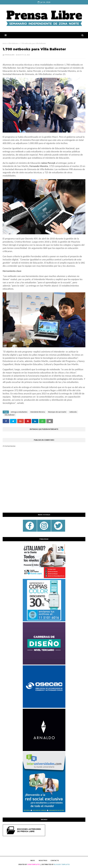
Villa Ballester (13, 43)
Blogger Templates (62, 864)
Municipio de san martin (57, 412)
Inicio (5, 43)
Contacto (55, 860)
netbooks (73, 412)
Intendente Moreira (38, 412)
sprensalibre (9, 55)
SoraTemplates (34, 864)
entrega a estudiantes (19, 412)
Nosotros (43, 860)
